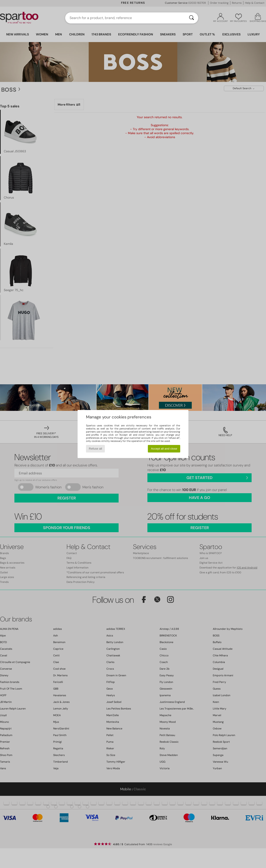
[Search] (192, 18)
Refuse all (95, 449)
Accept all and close (164, 449)
